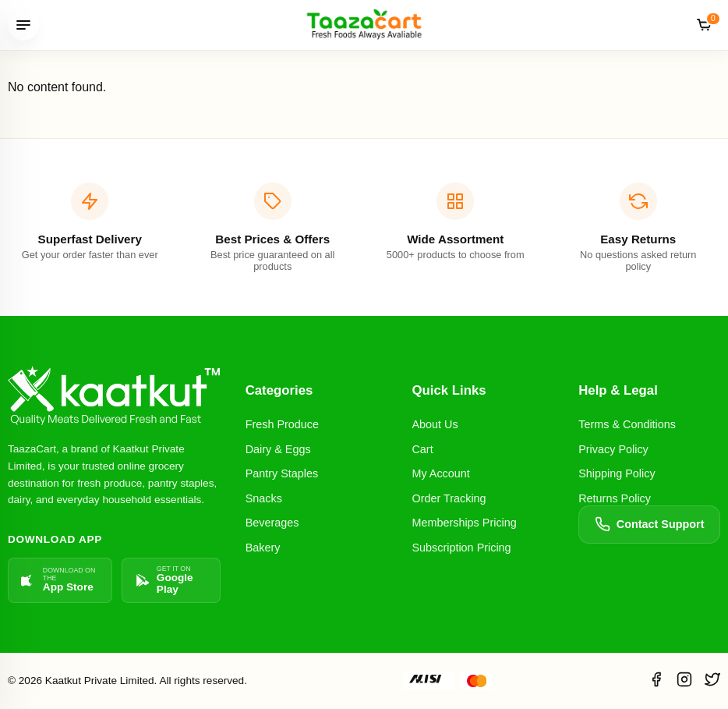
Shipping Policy (617, 473)
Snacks (264, 498)
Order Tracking (449, 498)
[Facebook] (656, 681)
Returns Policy (615, 498)
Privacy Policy (613, 449)
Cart (422, 449)
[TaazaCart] (364, 25)
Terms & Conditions (627, 424)
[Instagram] (684, 681)
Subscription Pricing (461, 548)
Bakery (263, 548)
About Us (435, 424)
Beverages (272, 523)
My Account (440, 473)
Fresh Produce (282, 424)
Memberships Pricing (464, 523)
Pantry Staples (282, 473)
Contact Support (650, 524)
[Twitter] (712, 681)
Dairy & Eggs (278, 449)
